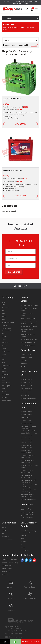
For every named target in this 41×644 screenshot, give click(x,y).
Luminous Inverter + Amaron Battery (28, 442)
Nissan (4, 334)
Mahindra (5, 325)
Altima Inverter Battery (28, 342)
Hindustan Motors (8, 322)
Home (5, 28)
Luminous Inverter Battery (27, 314)
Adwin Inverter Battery (28, 345)
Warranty (5, 574)
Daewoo (5, 371)
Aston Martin (6, 366)
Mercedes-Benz (7, 331)
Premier (4, 397)
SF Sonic (24, 541)
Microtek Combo (27, 423)
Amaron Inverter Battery (29, 305)
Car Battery (14, 28)
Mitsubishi (5, 374)
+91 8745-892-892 (15, 634)
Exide (22, 539)
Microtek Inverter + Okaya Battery (27, 476)
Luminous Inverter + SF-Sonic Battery (29, 486)
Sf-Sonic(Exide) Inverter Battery (29, 309)
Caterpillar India (26, 358)
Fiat (3, 311)
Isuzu (3, 380)
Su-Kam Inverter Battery (29, 321)
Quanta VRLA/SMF (27, 515)
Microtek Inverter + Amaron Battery (27, 496)
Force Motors (6, 400)
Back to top (19, 286)
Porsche (5, 357)
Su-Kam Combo (26, 412)
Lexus (4, 389)
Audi (3, 302)
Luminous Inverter (27, 385)
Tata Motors (6, 342)
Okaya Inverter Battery (29, 327)
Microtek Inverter (27, 388)
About (4, 530)
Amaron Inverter (26, 382)
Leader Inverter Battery (29, 339)
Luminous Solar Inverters (26, 392)
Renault (4, 337)
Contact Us (6, 536)
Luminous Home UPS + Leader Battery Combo (29, 432)
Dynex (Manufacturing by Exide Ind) (28, 532)
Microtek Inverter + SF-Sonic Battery (29, 481)
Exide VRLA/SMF (26, 509)
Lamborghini (6, 386)
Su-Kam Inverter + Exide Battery (29, 466)
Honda (4, 316)
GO (22, 544)
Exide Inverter (25, 396)
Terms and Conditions (10, 560)
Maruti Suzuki (6, 328)
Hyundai (5, 319)
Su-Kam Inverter (26, 379)
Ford (3, 314)
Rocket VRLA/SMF (27, 518)
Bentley (4, 368)
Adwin (23, 547)
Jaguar (4, 354)
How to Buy (6, 571)
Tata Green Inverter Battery (28, 336)
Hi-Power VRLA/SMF (27, 512)
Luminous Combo (27, 420)
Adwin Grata (25, 550)
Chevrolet (5, 308)
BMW (3, 305)
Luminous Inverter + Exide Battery (28, 437)
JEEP (3, 363)
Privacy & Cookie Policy (10, 563)
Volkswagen (6, 351)
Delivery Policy (7, 568)
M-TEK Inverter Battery (28, 324)
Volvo (4, 348)
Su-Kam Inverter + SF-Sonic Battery (28, 491)
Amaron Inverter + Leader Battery (27, 452)
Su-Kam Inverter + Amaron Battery (27, 447)
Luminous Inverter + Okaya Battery (28, 471)
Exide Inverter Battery (28, 318)
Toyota (4, 345)
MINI (3, 360)
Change (34, 45)
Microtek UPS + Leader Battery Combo (29, 427)
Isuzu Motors (6, 383)
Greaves (24, 363)
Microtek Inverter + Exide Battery (27, 461)
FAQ (3, 533)
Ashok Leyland (26, 355)
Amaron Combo (26, 415)
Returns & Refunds (8, 565)
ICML (22, 28)
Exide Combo (25, 417)
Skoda (4, 340)
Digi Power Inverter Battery (27, 331)
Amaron (23, 536)
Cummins (24, 361)
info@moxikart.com (15, 637)
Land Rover (6, 394)
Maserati (5, 391)
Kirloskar (24, 366)
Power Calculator (8, 539)
